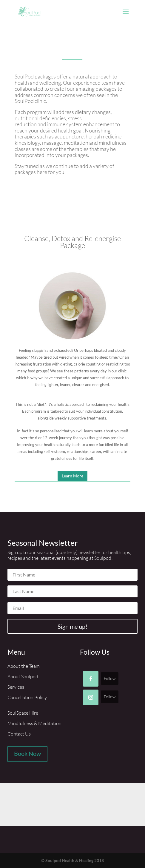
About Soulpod (23, 676)
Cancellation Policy (27, 697)
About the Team (24, 666)
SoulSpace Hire (23, 713)
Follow (110, 678)
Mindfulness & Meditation (34, 723)
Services (16, 687)
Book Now (27, 753)
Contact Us (19, 734)
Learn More (72, 476)
